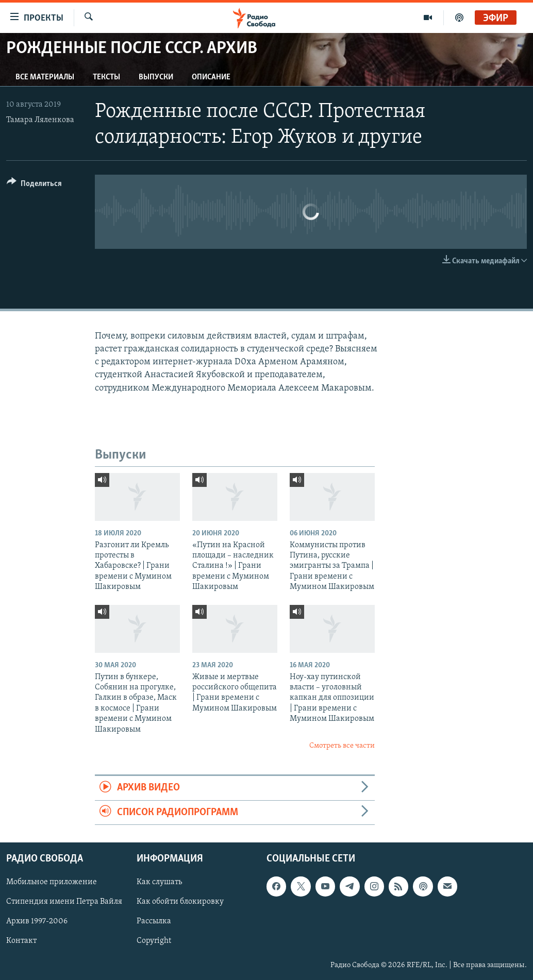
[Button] (34, 185)
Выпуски (156, 77)
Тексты (106, 77)
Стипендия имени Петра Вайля (64, 902)
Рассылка (154, 922)
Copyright (154, 941)
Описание (211, 77)
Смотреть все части (342, 746)
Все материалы (45, 77)
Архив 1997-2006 (37, 922)
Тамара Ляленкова (40, 120)
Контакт (21, 941)
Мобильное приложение (52, 882)
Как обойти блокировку (180, 902)
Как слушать (159, 882)
